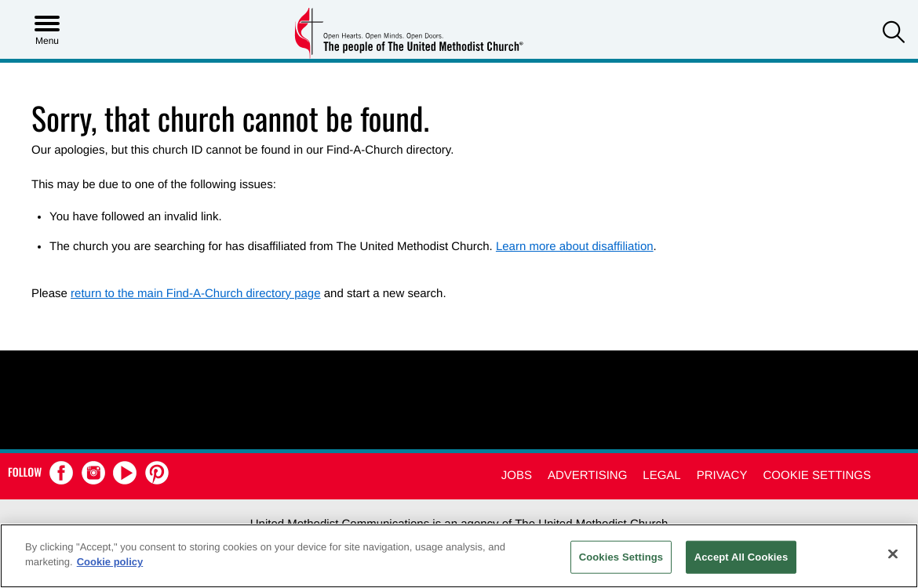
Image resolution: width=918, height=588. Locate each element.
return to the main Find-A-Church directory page (195, 294)
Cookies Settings (621, 557)
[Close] (893, 554)
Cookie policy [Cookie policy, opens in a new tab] (110, 562)
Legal (661, 475)
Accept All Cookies (741, 557)
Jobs (517, 475)
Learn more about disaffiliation (575, 247)
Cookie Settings (817, 475)
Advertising (587, 475)
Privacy (722, 475)
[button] (894, 34)
